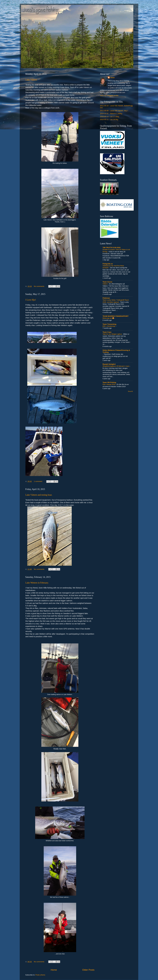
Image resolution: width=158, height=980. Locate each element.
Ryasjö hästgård (109, 364)
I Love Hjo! (31, 300)
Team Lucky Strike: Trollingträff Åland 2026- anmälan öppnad (116, 301)
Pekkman (106, 298)
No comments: (39, 286)
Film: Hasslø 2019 (109, 384)
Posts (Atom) (40, 975)
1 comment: (38, 481)
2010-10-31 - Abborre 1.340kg (111, 114)
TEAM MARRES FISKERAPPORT (116, 316)
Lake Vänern (31, 80)
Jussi (112, 78)
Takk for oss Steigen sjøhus (112, 334)
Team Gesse (107, 282)
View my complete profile (109, 96)
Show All (130, 391)
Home (54, 970)
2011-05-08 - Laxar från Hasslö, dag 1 (114, 111)
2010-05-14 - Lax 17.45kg (110, 117)
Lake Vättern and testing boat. (39, 495)
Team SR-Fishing (109, 382)
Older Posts (88, 970)
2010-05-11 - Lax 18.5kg (109, 119)
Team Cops (107, 332)
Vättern (105, 284)
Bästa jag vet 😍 (109, 318)
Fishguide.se (108, 264)
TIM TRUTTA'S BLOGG (112, 248)
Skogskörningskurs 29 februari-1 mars (116, 366)
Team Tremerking (109, 324)
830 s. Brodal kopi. (109, 326)
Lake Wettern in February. (37, 583)
